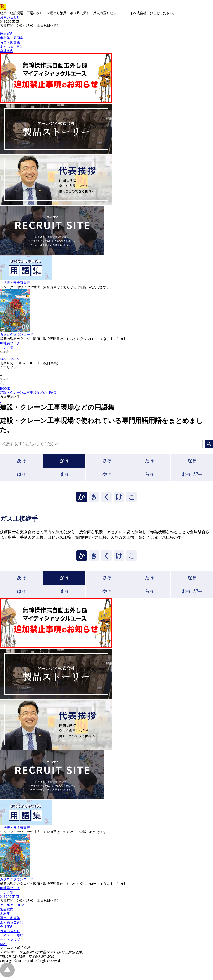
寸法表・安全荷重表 (15, 292)
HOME (5, 390)
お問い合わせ (10, 17)
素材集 (5, 915)
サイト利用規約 (12, 937)
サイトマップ (10, 942)
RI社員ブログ (10, 353)
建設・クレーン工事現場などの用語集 (28, 394)
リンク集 (7, 357)
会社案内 (7, 929)
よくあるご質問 (12, 924)
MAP (4, 946)
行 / (192, 476)
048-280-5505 (9, 361)
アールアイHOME (13, 907)
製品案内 (7, 911)
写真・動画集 (10, 920)
